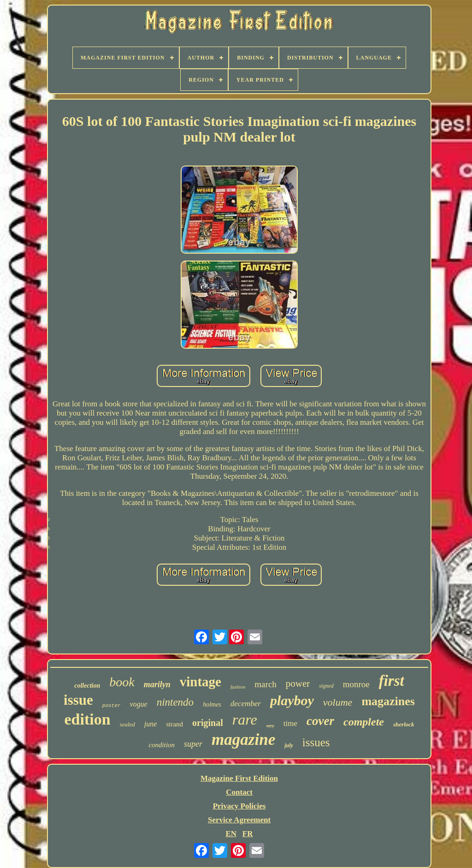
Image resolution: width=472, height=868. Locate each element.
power (298, 684)
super (193, 744)
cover (320, 721)
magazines (388, 701)
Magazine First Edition (239, 778)
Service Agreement (239, 820)
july (289, 745)
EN (231, 834)
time (290, 723)
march (265, 684)
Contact (239, 792)
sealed (127, 724)
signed (326, 686)
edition (87, 719)
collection (87, 686)
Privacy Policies (239, 806)
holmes (212, 705)
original (208, 723)
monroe (356, 684)
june (151, 724)
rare (245, 719)
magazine (243, 740)
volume (338, 702)
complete (364, 722)
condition (162, 745)
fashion (238, 687)
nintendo (175, 702)
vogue (138, 704)
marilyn (157, 684)
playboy (292, 700)
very (270, 726)
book (122, 682)
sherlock (404, 724)
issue (78, 700)
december (246, 704)
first (392, 681)
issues (316, 742)
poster (112, 706)
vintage (201, 682)
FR (248, 834)
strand (174, 724)
